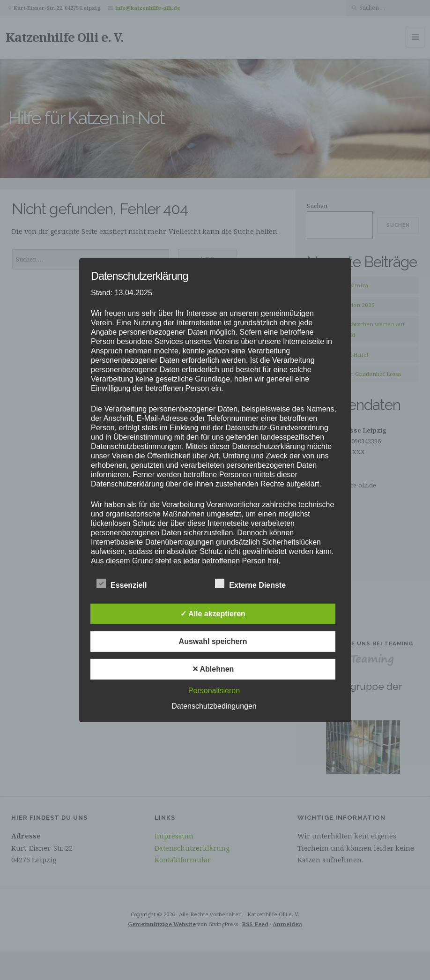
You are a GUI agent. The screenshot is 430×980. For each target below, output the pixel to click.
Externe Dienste (250, 584)
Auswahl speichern (213, 641)
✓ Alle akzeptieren (213, 614)
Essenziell (122, 584)
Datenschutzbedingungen (214, 706)
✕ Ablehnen (213, 669)
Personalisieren (214, 691)
